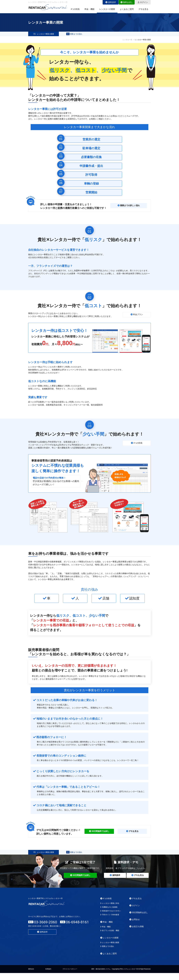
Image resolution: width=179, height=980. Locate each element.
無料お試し (127, 2)
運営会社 (31, 976)
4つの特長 (75, 9)
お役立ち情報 (137, 933)
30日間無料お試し (139, 919)
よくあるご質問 (127, 9)
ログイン (143, 2)
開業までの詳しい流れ (129, 209)
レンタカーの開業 (107, 9)
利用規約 (48, 976)
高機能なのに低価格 (109, 914)
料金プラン (137, 318)
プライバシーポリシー (70, 976)
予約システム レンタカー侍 (129, 976)
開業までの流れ (74, 36)
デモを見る (143, 9)
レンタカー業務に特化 (110, 910)
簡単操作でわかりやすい (111, 918)
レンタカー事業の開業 (43, 36)
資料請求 (111, 2)
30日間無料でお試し (99, 835)
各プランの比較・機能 (110, 937)
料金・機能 (89, 9)
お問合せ (135, 926)
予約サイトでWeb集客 (110, 922)
